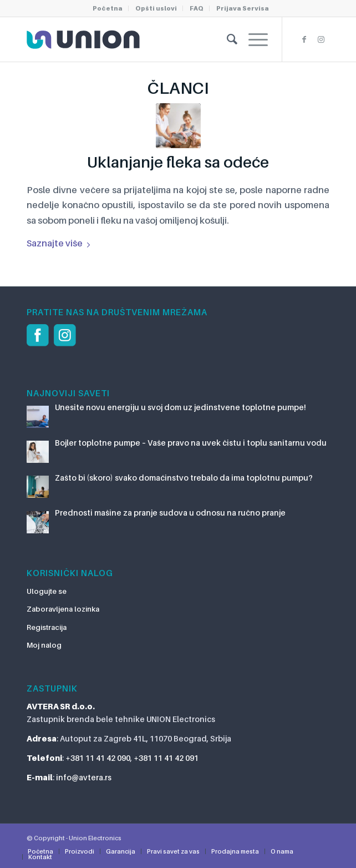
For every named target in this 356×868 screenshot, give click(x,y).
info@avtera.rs (84, 777)
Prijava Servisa (243, 8)
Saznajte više (60, 243)
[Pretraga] (227, 39)
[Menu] (253, 39)
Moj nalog (44, 645)
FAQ (197, 8)
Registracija (47, 627)
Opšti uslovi (156, 8)
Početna (108, 8)
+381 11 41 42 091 (166, 758)
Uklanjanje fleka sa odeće (178, 162)
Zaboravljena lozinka (63, 609)
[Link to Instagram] (321, 39)
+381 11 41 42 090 (98, 758)
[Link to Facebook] (304, 39)
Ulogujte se (47, 591)
